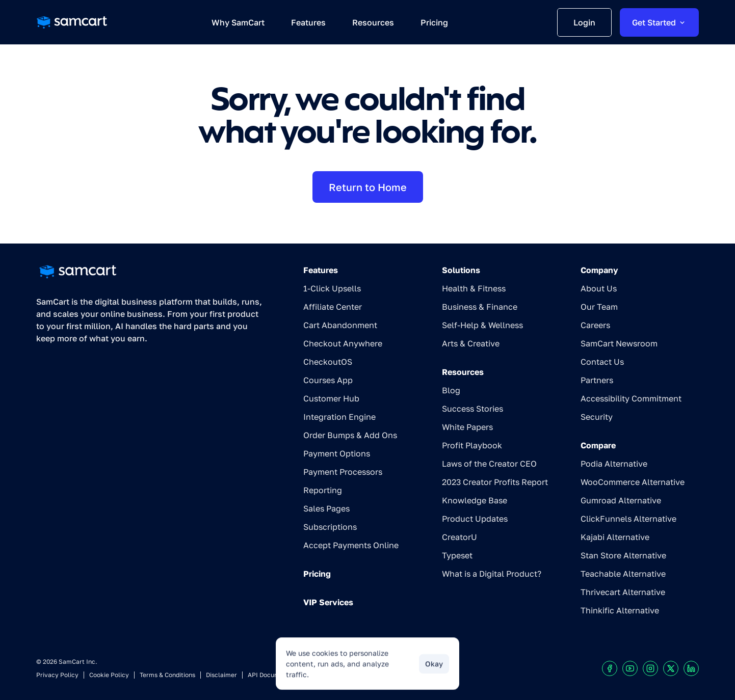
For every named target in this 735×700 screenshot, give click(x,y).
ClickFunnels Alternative (628, 519)
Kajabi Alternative (615, 537)
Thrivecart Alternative (623, 592)
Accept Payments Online (351, 545)
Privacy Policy (57, 675)
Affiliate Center (333, 307)
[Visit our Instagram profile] (650, 668)
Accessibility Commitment (631, 398)
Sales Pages (326, 508)
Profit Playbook (472, 445)
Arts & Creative (471, 343)
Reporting (323, 490)
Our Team (599, 307)
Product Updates (475, 519)
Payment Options (337, 453)
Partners (597, 380)
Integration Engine (339, 417)
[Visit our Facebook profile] (610, 668)
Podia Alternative (614, 464)
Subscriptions (330, 527)
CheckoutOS (328, 362)
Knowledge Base (475, 500)
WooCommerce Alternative (633, 482)
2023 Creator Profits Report (495, 482)
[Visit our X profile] (671, 668)
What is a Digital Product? (492, 574)
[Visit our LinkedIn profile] (691, 668)
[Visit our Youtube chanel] (630, 668)
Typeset (457, 555)
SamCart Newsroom (619, 343)
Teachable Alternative (623, 574)
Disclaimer (221, 675)
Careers (595, 325)
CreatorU (460, 537)
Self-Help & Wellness (482, 325)
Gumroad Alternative (621, 500)
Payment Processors (343, 472)
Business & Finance (480, 307)
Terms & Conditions (167, 675)
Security (597, 417)
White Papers (467, 427)
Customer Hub (331, 398)
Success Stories (472, 409)
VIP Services (328, 602)
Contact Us (602, 362)
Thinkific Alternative (620, 610)
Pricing (317, 574)
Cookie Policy (109, 675)
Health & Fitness (474, 288)
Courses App (328, 380)
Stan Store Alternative (623, 555)
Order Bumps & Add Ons (350, 435)
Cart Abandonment (340, 325)
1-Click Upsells (332, 288)
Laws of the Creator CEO (489, 464)
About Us (599, 288)
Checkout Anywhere (343, 343)
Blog (451, 390)
